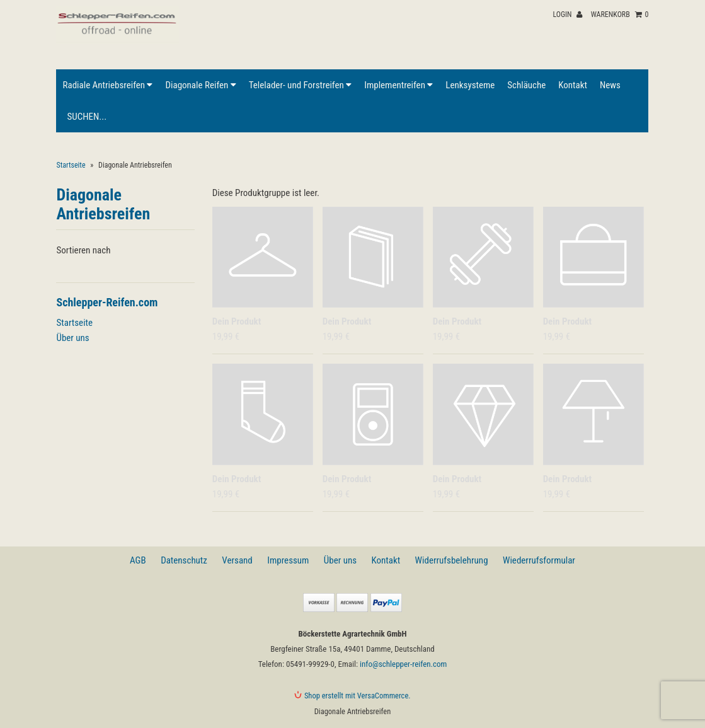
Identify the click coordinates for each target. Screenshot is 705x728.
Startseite (71, 165)
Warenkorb (620, 14)
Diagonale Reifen (200, 85)
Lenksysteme (470, 85)
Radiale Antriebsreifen (107, 85)
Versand (237, 560)
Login (567, 14)
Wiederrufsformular (539, 560)
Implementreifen (398, 85)
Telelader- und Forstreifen (300, 85)
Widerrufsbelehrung (452, 560)
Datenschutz (184, 560)
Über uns (72, 338)
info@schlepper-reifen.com (403, 664)
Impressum (288, 560)
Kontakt (573, 85)
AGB (138, 560)
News (610, 85)
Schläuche (526, 85)
